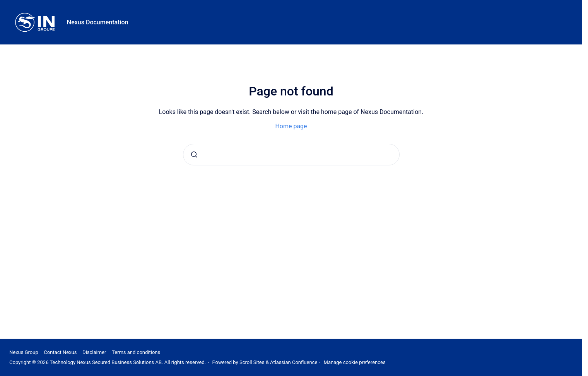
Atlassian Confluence (294, 362)
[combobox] (291, 155)
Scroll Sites (252, 362)
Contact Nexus (60, 352)
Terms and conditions (136, 352)
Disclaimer (94, 352)
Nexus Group (24, 352)
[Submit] (194, 155)
